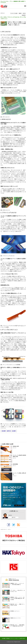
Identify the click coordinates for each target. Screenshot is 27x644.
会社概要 (4, 638)
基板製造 (24, 15)
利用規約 (8, 638)
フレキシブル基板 (14, 13)
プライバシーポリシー (15, 638)
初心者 (24, 13)
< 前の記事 (3, 431)
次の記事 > (14, 431)
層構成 (20, 13)
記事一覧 (9, 431)
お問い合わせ (22, 638)
